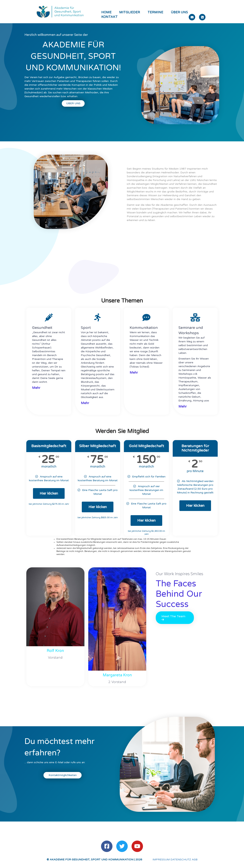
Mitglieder (130, 12)
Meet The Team (173, 618)
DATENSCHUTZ (181, 860)
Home (106, 12)
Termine (155, 12)
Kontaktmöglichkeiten (63, 775)
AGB (195, 860)
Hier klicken (49, 493)
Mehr (36, 388)
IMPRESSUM (161, 860)
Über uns (179, 12)
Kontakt (109, 17)
